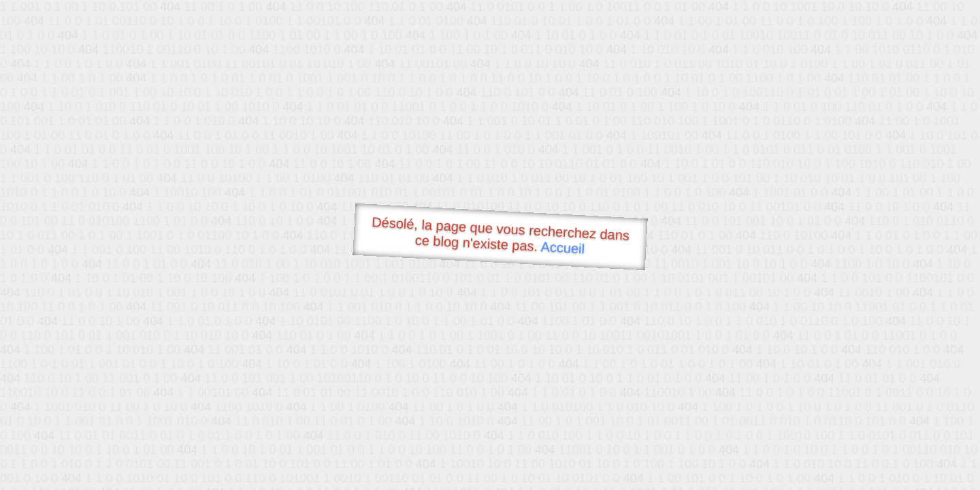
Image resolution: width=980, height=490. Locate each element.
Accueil (563, 247)
